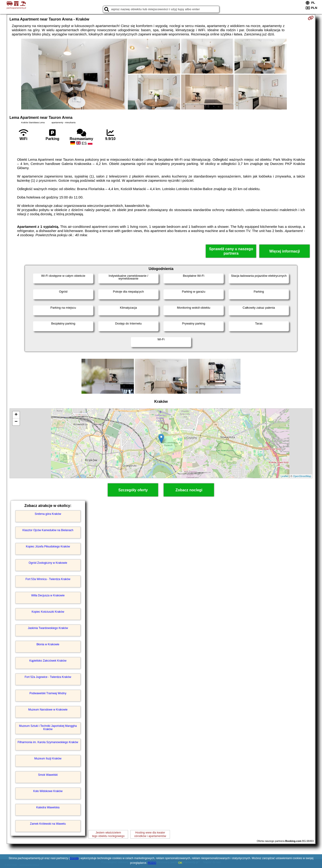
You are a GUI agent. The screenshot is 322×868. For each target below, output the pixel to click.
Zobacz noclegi (189, 490)
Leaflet (285, 476)
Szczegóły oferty (133, 490)
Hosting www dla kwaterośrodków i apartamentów (150, 834)
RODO (152, 863)
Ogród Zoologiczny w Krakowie (48, 563)
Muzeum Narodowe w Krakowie (48, 710)
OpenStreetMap (302, 476)
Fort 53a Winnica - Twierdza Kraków (48, 579)
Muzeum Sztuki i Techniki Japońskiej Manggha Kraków (48, 728)
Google (74, 858)
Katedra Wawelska (48, 807)
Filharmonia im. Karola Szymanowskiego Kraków (48, 742)
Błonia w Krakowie (48, 644)
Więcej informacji (285, 251)
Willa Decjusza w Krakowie (48, 595)
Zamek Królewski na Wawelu (48, 824)
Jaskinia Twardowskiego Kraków (48, 628)
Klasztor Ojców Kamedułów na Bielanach (48, 530)
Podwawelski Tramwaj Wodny (48, 693)
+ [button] (16, 415)
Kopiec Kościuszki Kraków (48, 612)
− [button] (16, 422)
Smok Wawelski (48, 775)
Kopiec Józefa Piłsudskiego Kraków (48, 547)
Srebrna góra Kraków (48, 514)
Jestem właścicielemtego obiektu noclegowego (108, 834)
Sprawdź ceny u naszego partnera (231, 251)
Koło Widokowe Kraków (48, 791)
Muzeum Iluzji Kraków (48, 759)
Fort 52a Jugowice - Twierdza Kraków (48, 677)
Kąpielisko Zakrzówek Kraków (48, 661)
